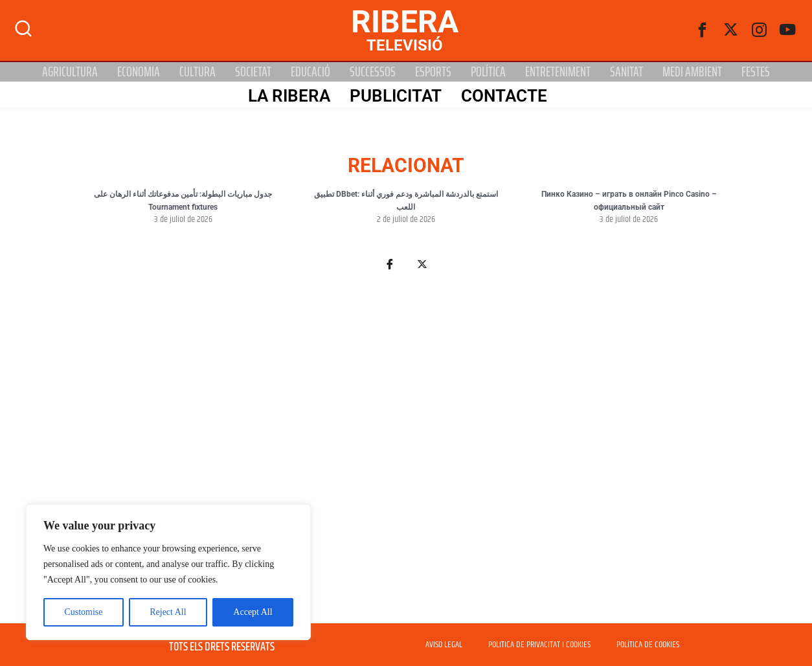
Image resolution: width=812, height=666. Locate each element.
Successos (373, 72)
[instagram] (760, 30)
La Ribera (288, 95)
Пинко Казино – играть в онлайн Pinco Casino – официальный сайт (629, 201)
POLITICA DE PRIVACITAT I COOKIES (539, 645)
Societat (253, 72)
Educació (310, 72)
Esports (433, 72)
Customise (83, 612)
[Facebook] (703, 30)
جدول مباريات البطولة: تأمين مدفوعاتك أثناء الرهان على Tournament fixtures (183, 201)
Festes (756, 72)
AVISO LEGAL (444, 645)
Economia (139, 72)
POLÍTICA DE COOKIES (648, 645)
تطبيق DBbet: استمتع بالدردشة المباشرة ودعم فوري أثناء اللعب (406, 201)
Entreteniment (558, 72)
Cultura (197, 72)
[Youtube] (788, 30)
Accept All (253, 612)
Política (488, 72)
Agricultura (70, 72)
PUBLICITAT (394, 95)
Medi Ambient (692, 72)
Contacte (503, 95)
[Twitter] (731, 30)
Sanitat (626, 72)
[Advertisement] (406, 454)
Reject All (168, 612)
